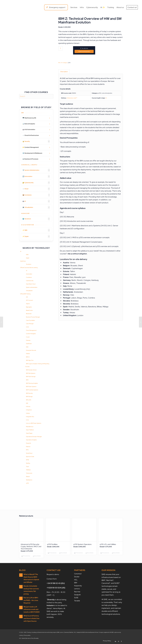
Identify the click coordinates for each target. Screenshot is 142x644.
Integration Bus (30, 417)
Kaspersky (78, 586)
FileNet (28, 354)
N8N (27, 255)
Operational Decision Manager (34, 437)
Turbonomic (29, 473)
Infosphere (29, 410)
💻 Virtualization (36, 207)
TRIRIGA (28, 470)
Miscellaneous (30, 427)
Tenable (77, 601)
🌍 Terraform (36, 219)
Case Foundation (30, 320)
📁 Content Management (31, 147)
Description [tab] (64, 72)
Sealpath (78, 595)
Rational (28, 447)
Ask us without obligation (78, 254)
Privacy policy (27, 636)
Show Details (37, 557)
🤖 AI (36, 201)
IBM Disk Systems (31, 373)
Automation (29, 274)
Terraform (29, 264)
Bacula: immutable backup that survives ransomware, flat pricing (32, 589)
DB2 (27, 347)
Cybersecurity (30, 281)
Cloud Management (31, 330)
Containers (29, 277)
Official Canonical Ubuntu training (29, 268)
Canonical (78, 574)
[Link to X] (118, 642)
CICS (27, 327)
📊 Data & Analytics (29, 124)
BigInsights (29, 307)
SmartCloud (29, 453)
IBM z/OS (29, 400)
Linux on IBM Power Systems (34, 423)
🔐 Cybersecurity (36, 183)
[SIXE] (11, 7)
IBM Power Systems (31, 387)
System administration (32, 287)
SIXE (64, 79)
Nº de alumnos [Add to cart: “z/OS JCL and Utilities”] (105, 553)
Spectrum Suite (30, 457)
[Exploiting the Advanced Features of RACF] (2, 322)
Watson (28, 477)
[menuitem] (56, 7)
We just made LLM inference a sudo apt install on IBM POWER (31, 607)
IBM (76, 583)
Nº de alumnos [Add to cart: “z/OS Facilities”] (52, 553)
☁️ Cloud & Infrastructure (31, 135)
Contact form (52, 580)
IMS (27, 403)
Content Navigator (31, 334)
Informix (28, 407)
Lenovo (77, 589)
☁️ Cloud (36, 189)
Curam (28, 337)
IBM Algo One (30, 360)
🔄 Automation (36, 176)
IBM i (27, 380)
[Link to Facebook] (121, 642)
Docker (77, 577)
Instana (28, 413)
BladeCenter (29, 310)
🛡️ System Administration (36, 170)
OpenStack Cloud (31, 284)
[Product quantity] (60, 48)
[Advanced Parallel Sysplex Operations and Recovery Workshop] (140, 322)
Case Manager (30, 324)
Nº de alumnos (84, 48)
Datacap (28, 340)
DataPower (29, 344)
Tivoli (27, 467)
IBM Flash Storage (31, 377)
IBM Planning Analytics (32, 383)
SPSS (27, 460)
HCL (76, 580)
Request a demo (53, 575)
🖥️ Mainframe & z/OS (29, 118)
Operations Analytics (31, 440)
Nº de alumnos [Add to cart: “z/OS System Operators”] (78, 553)
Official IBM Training (25, 294)
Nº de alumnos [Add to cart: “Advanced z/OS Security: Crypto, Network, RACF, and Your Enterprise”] (26, 557)
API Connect (29, 300)
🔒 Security (36, 141)
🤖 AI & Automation (29, 129)
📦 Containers (36, 195)
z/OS (27, 483)
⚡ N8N (36, 230)
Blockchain (29, 314)
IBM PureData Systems (32, 390)
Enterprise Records (31, 350)
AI (21, 251)
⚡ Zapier (36, 236)
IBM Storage (29, 397)
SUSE (76, 598)
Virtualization (29, 291)
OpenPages (29, 433)
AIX (27, 297)
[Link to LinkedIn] (115, 642)
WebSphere (29, 480)
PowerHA (28, 443)
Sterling (28, 463)
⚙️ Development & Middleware (32, 153)
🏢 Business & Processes (30, 159)
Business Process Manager (33, 317)
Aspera (28, 304)
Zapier (28, 258)
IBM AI (28, 357)
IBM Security (29, 393)
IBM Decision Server (31, 370)
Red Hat (77, 592)
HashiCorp (23, 261)
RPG (27, 450)
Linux (27, 420)
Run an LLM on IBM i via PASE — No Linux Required (32, 598)
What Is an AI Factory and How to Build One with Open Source (31, 616)
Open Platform (30, 430)
